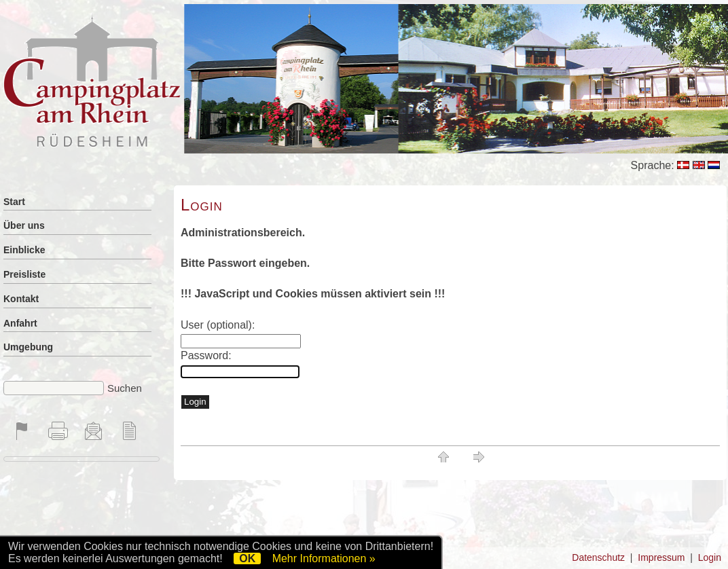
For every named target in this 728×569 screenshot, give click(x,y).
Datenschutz (598, 557)
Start (14, 202)
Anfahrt (20, 323)
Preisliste (24, 274)
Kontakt (21, 299)
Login (710, 557)
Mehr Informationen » (324, 558)
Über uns (24, 225)
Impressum (661, 557)
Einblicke (24, 250)
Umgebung (28, 347)
